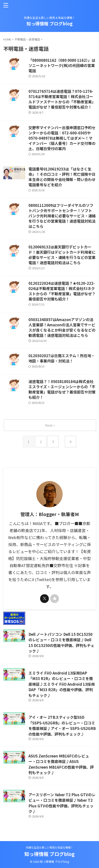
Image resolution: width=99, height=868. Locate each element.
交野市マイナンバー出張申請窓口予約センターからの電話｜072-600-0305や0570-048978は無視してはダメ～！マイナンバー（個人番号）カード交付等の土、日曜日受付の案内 (62, 138)
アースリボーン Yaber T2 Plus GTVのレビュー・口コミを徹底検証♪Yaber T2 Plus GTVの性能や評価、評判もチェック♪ (62, 803)
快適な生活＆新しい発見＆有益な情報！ (49, 847)
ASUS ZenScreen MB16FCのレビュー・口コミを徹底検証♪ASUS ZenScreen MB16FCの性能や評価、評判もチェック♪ (61, 764)
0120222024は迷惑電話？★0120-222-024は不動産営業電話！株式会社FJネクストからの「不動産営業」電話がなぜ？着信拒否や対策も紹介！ (62, 291)
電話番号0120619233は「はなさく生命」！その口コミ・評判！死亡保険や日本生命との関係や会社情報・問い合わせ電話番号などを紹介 (62, 177)
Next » (50, 425)
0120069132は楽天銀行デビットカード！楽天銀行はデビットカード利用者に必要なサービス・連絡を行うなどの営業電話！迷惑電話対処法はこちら (62, 255)
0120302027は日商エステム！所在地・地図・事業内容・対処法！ (62, 358)
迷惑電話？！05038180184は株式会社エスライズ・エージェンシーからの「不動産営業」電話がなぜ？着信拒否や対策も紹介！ (62, 389)
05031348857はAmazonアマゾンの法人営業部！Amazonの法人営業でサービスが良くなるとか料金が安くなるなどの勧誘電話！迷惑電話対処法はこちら (62, 327)
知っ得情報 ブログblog (50, 24)
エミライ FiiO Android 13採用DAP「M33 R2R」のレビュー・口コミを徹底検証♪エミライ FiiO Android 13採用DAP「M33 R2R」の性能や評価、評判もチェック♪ (62, 684)
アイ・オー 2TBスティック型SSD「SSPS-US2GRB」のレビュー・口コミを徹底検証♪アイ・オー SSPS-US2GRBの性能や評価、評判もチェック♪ (62, 726)
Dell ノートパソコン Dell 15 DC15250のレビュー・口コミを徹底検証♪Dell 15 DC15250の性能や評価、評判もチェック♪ (61, 643)
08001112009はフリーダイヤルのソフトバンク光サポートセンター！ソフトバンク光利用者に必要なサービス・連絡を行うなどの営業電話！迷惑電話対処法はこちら (62, 216)
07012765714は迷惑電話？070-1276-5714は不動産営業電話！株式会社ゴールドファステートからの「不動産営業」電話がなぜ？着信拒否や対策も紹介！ (62, 99)
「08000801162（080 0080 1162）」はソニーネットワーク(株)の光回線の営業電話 (62, 65)
